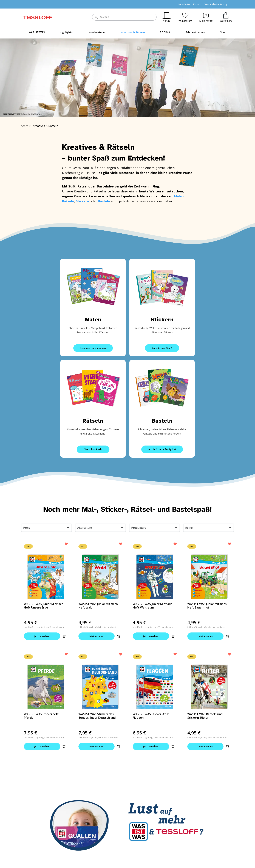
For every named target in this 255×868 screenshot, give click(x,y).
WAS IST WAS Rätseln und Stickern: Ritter (205, 716)
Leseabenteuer (97, 32)
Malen (93, 320)
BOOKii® (165, 32)
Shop (223, 32)
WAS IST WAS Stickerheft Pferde (41, 716)
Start (25, 126)
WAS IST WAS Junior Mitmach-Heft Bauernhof (208, 606)
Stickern (162, 320)
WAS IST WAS (37, 32)
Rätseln (93, 421)
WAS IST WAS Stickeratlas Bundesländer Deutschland (97, 716)
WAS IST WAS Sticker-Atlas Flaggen (151, 716)
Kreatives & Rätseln (133, 32)
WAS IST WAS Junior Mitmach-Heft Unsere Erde (44, 606)
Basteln (162, 421)
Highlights (66, 32)
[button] (64, 636)
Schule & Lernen (195, 32)
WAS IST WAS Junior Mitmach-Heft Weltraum (153, 606)
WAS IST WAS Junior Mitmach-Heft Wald (99, 606)
